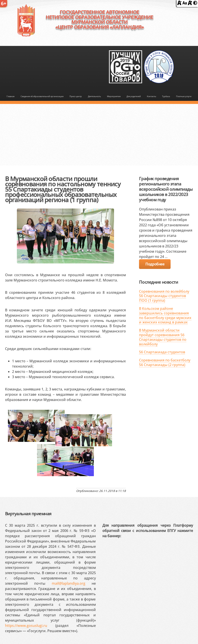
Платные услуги (184, 96)
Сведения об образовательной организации (42, 96)
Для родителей (134, 96)
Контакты (152, 96)
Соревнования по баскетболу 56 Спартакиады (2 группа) (165, 362)
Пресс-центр (76, 96)
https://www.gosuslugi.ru (26, 626)
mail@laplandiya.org (69, 583)
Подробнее (155, 264)
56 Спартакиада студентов (162, 352)
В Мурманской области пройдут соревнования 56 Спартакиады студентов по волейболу (163, 337)
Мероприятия (114, 96)
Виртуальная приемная (28, 514)
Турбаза (166, 96)
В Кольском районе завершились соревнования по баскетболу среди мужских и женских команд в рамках (165, 315)
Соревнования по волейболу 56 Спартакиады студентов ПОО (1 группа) (164, 296)
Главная (11, 96)
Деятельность (94, 96)
